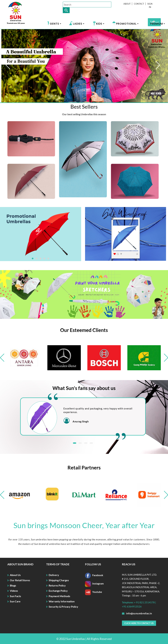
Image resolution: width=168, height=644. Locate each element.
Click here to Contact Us (139, 623)
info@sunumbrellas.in (137, 613)
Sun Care (15, 601)
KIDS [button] (99, 24)
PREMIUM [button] (157, 24)
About (127, 4)
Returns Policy (57, 585)
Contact (139, 4)
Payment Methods (59, 596)
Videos (14, 591)
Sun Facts (15, 596)
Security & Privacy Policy (63, 607)
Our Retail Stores (20, 580)
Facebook (94, 575)
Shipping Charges (59, 580)
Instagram (94, 584)
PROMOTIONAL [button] (126, 24)
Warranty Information (62, 601)
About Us (15, 575)
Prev (12, 66)
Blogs (13, 585)
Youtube (94, 592)
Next (162, 66)
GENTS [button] (54, 24)
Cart (154, 22)
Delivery (54, 575)
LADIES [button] (78, 24)
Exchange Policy (58, 591)
